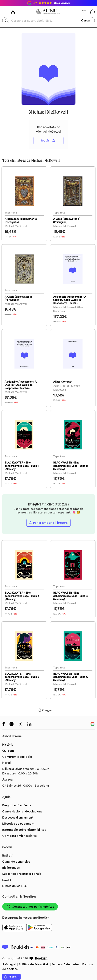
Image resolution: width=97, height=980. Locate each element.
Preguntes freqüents (17, 805)
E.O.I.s (7, 880)
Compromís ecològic (17, 757)
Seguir (48, 141)
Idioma (10, 977)
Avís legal (9, 964)
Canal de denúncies (16, 862)
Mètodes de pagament (18, 824)
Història (8, 745)
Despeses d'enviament (18, 818)
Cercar (86, 21)
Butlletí (7, 856)
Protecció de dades (66, 964)
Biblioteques (11, 868)
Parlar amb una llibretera (50, 523)
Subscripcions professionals (22, 874)
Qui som (8, 751)
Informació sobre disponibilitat (24, 830)
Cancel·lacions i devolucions (22, 812)
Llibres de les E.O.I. (15, 886)
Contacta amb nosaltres (19, 836)
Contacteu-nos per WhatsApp (30, 907)
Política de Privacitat (34, 964)
